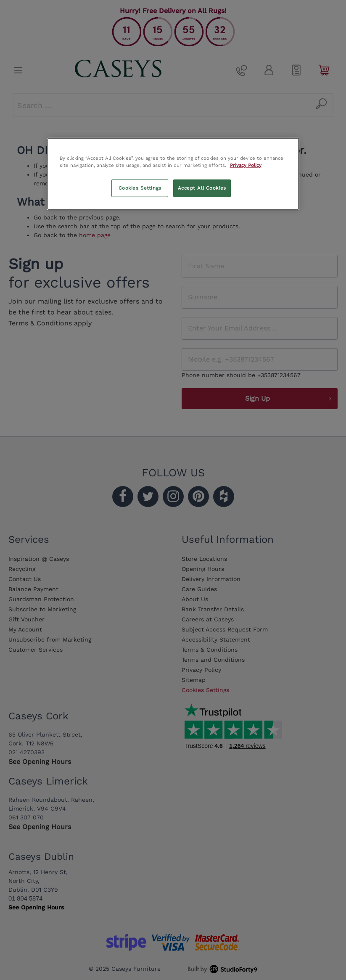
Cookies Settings (140, 188)
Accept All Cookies (202, 188)
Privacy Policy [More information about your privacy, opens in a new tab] (246, 165)
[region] (173, 174)
